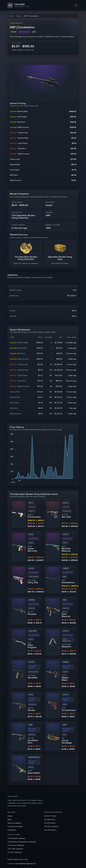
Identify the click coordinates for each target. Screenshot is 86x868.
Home (11, 16)
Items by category (14, 823)
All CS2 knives (50, 823)
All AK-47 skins (50, 816)
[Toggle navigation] (76, 5)
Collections (12, 830)
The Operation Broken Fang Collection (23, 217)
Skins (10, 820)
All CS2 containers (51, 826)
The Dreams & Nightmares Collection (22, 842)
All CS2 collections (15, 852)
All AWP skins (50, 820)
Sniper (19, 16)
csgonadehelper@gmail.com (25, 864)
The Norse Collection (16, 845)
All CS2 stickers (50, 830)
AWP (48, 215)
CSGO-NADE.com (14, 859)
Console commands (15, 826)
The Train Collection (15, 849)
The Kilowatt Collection (16, 838)
